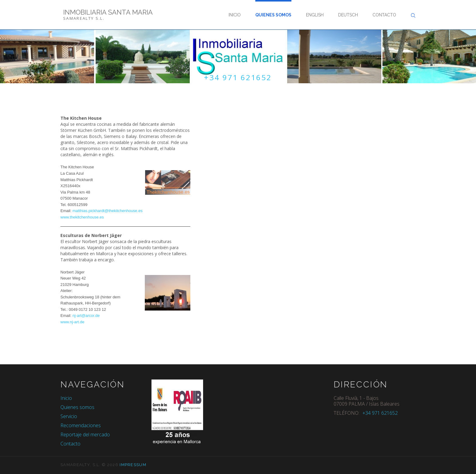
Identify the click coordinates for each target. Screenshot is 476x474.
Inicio (235, 15)
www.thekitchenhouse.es (82, 217)
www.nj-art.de (72, 322)
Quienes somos (273, 15)
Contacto (384, 15)
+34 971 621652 (238, 77)
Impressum (133, 465)
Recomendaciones (81, 426)
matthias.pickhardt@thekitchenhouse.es (108, 211)
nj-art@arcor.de (85, 316)
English (315, 15)
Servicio (69, 417)
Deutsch (348, 15)
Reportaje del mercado (85, 435)
